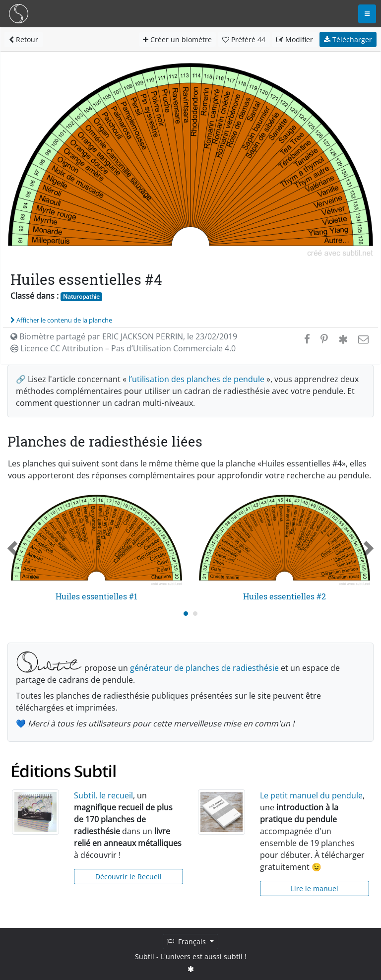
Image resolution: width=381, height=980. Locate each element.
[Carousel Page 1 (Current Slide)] (186, 614)
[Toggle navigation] (367, 14)
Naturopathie (81, 296)
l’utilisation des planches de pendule (196, 379)
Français (188, 942)
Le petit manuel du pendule (311, 795)
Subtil (145, 956)
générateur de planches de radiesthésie (204, 668)
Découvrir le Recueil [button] (128, 877)
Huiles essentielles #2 (285, 596)
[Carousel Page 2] (195, 614)
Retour (24, 39)
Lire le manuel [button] (315, 888)
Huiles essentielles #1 (96, 596)
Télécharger (348, 39)
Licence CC (123, 348)
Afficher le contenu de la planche (61, 320)
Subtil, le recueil (103, 795)
